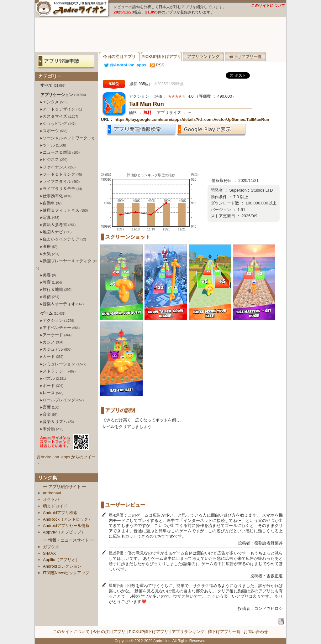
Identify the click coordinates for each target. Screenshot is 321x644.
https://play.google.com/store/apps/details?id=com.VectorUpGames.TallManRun (192, 119)
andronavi (52, 493)
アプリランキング (203, 57)
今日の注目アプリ (119, 57)
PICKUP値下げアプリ (161, 57)
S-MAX (49, 553)
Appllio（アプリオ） (61, 560)
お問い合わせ (256, 632)
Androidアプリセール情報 (66, 526)
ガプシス (51, 547)
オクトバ (51, 500)
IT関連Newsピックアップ (66, 573)
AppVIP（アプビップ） (64, 532)
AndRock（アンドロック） (68, 519)
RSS (157, 65)
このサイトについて (268, 6)
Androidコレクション (62, 566)
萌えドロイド (55, 506)
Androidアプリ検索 (60, 513)
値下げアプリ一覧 (245, 57)
